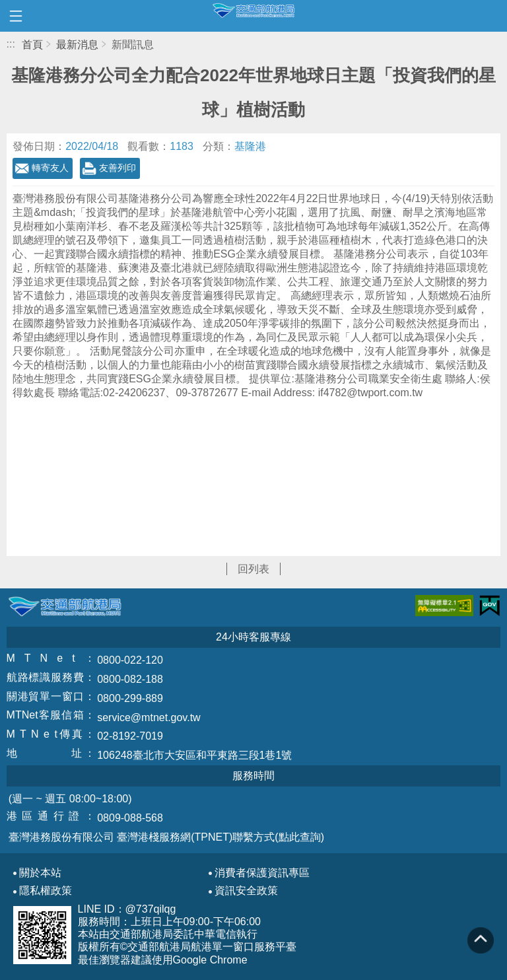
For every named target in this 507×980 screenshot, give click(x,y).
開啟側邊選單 (16, 16)
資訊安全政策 (246, 891)
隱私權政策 (46, 891)
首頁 (32, 45)
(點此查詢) (299, 837)
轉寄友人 (50, 168)
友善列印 (118, 168)
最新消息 (77, 45)
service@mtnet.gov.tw (149, 717)
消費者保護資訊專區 (262, 873)
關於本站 (40, 873)
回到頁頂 (481, 940)
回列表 (253, 569)
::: (11, 44)
